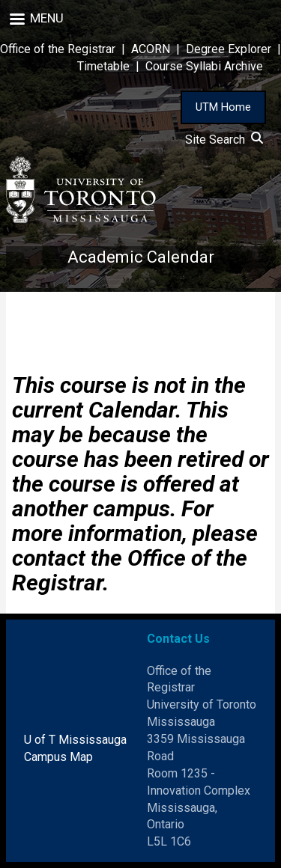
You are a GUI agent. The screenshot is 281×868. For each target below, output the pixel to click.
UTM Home (223, 107)
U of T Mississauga (75, 740)
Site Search (224, 140)
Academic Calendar (141, 257)
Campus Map (58, 757)
